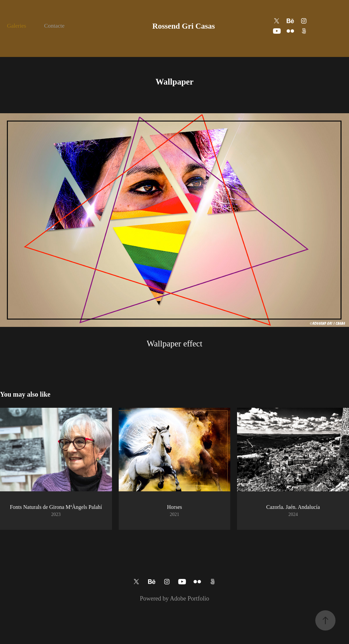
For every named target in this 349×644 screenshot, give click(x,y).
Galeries (17, 26)
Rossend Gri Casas (184, 26)
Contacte (54, 26)
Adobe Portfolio (190, 599)
